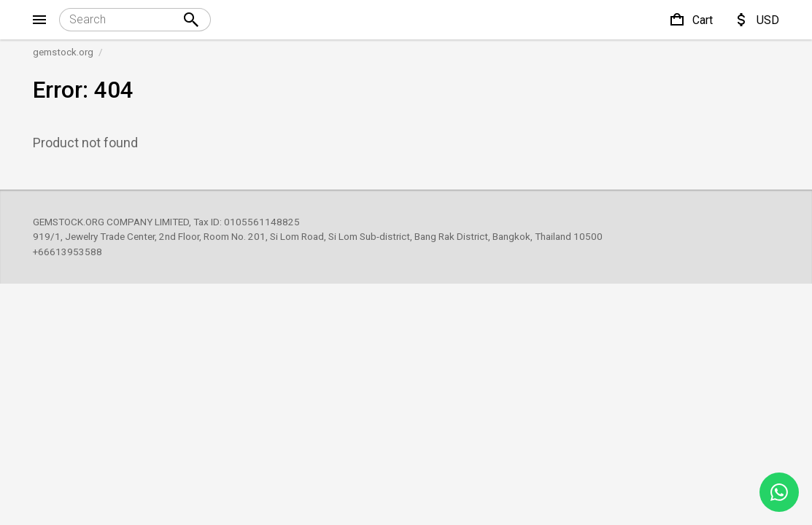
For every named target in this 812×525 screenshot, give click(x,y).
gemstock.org (63, 52)
